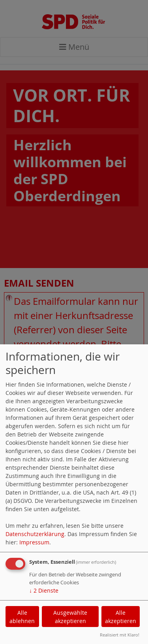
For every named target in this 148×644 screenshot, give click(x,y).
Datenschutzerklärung (35, 534)
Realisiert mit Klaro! (120, 635)
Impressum (34, 542)
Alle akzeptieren (121, 617)
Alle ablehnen (22, 617)
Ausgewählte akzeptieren (70, 617)
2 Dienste (44, 590)
